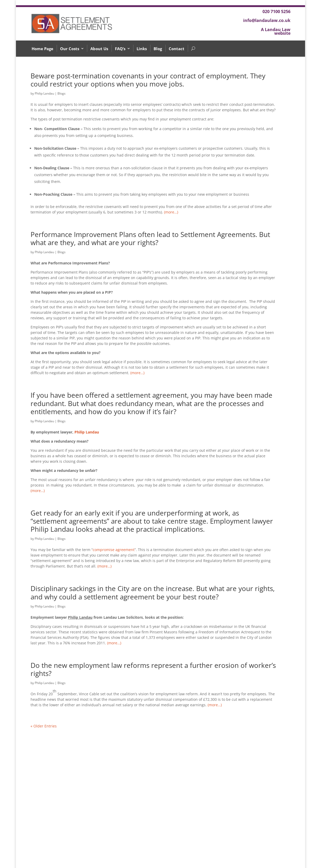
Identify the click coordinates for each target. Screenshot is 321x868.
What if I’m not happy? (59, 795)
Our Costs (70, 49)
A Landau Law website (276, 31)
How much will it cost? (59, 828)
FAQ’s (120, 49)
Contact (177, 49)
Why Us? (46, 850)
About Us (99, 49)
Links (142, 49)
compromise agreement (114, 550)
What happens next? (57, 843)
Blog (158, 49)
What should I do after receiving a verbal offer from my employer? (59, 782)
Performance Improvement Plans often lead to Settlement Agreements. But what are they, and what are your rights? (150, 238)
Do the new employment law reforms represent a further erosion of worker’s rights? (153, 669)
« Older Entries (44, 726)
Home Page (42, 49)
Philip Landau (44, 93)
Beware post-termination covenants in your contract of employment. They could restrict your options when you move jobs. (148, 80)
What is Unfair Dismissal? (61, 835)
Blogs (62, 93)
